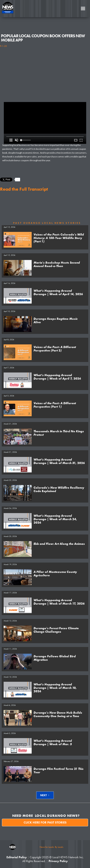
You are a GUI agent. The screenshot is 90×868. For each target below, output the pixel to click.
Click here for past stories (45, 822)
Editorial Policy (17, 857)
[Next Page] (45, 795)
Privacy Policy (58, 861)
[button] (83, 9)
